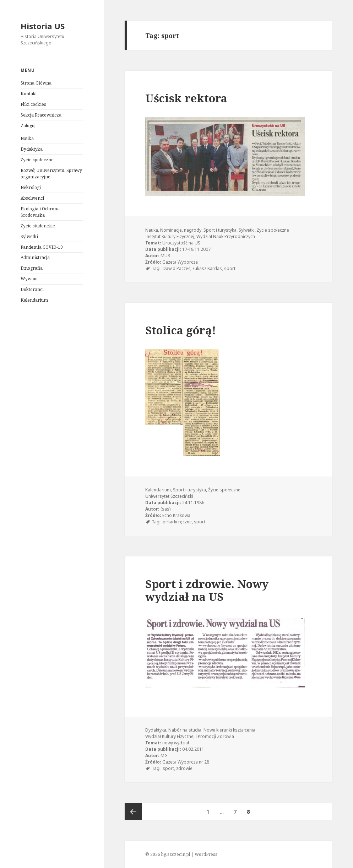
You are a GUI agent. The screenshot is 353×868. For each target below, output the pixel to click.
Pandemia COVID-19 (42, 247)
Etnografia (32, 268)
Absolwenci (32, 198)
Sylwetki (29, 236)
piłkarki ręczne (177, 522)
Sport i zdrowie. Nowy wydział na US (207, 590)
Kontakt (29, 94)
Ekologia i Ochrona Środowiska (40, 212)
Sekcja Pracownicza (41, 115)
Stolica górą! (181, 330)
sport (230, 268)
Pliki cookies (33, 104)
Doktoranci (32, 289)
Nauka (27, 138)
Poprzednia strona (133, 812)
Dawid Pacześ (176, 268)
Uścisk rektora (186, 98)
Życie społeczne (37, 160)
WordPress (206, 854)
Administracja (35, 257)
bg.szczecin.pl (176, 854)
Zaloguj (28, 126)
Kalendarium (34, 300)
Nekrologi (31, 187)
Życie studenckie (38, 226)
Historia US (43, 26)
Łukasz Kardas (207, 268)
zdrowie (184, 768)
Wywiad (29, 279)
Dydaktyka (32, 149)
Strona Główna (36, 83)
